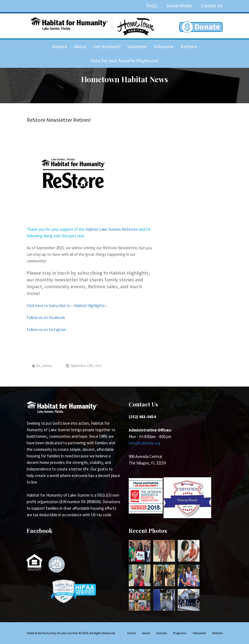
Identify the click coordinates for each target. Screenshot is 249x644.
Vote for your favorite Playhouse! (125, 61)
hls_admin (42, 366)
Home (132, 633)
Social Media (179, 6)
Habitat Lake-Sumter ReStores (112, 229)
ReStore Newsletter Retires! (59, 120)
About (80, 46)
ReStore (189, 46)
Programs (180, 633)
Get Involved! (107, 46)
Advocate (164, 46)
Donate (59, 46)
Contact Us (212, 6)
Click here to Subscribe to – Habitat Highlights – (67, 306)
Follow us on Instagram (46, 329)
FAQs (152, 6)
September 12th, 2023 (84, 366)
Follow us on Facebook (46, 318)
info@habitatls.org (145, 443)
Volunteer (137, 46)
